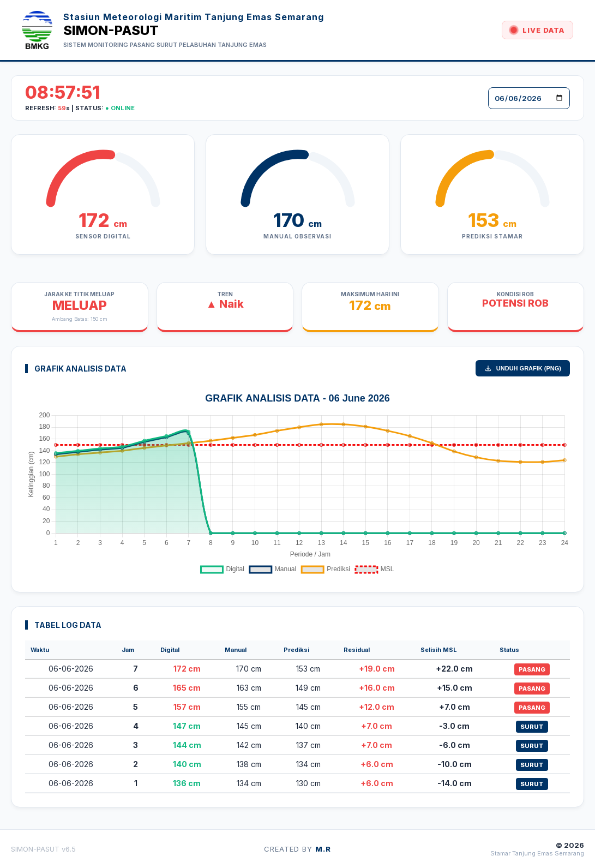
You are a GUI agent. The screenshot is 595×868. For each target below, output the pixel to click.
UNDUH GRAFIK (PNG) (523, 368)
